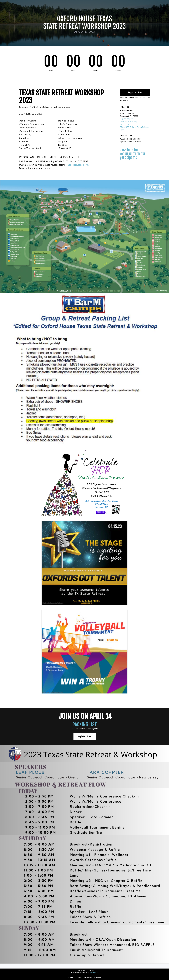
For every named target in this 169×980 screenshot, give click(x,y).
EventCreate (94, 973)
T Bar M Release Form (77, 165)
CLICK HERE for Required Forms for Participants (133, 154)
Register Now (135, 93)
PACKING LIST (85, 724)
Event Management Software (79, 978)
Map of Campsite (127, 119)
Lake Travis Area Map (129, 122)
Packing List (125, 124)
